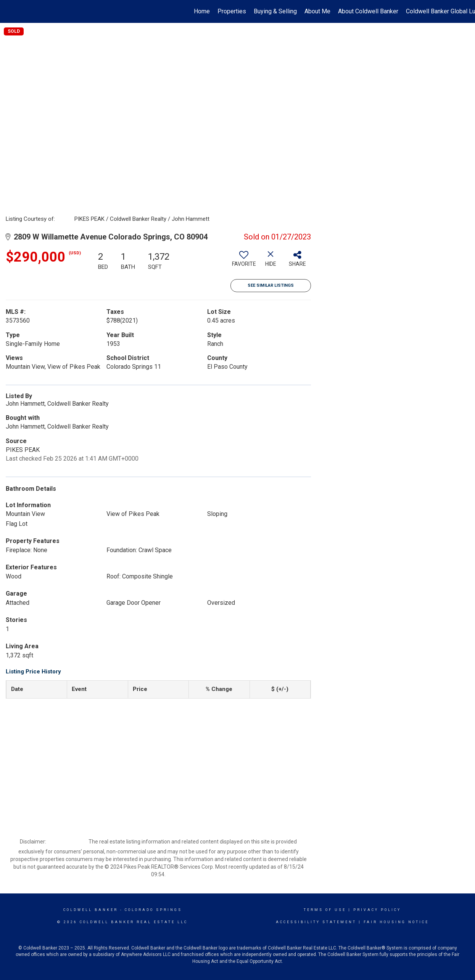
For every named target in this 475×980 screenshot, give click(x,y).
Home (202, 11)
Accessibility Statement (316, 922)
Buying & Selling (275, 11)
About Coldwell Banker (368, 11)
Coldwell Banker (91, 910)
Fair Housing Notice (396, 922)
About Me (317, 11)
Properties (232, 11)
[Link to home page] (10, 11)
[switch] (244, 262)
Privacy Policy (377, 910)
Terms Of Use (325, 910)
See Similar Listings (271, 285)
